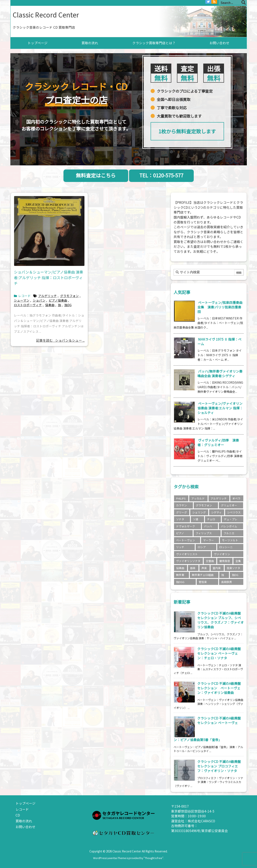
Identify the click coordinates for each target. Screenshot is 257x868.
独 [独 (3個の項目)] (223, 575)
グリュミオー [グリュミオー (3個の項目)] (229, 505)
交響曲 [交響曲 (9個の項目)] (210, 561)
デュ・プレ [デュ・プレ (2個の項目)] (231, 519)
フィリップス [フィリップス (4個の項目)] (204, 533)
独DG (68, 305)
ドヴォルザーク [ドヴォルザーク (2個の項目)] (186, 526)
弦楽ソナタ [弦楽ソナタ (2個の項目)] (233, 568)
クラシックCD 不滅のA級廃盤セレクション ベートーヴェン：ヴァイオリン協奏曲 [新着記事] (219, 688)
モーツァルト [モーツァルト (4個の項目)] (230, 540)
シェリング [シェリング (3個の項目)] (199, 512)
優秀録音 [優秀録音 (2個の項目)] (225, 561)
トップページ (26, 803)
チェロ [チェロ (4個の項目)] (211, 519)
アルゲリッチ (48, 296)
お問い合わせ (26, 827)
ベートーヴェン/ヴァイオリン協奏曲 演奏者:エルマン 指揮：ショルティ (220, 408)
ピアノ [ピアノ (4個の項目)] (180, 533)
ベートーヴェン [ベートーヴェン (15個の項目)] (186, 540)
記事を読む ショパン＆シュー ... (60, 340)
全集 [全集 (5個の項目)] (238, 561)
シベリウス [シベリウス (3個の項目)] (234, 512)
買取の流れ (24, 821)
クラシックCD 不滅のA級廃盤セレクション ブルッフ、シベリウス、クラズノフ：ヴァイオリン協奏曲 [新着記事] (220, 620)
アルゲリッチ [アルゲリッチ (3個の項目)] (219, 498)
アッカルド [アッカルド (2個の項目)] (198, 498)
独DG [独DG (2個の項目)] (235, 575)
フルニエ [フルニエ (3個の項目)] (229, 533)
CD (18, 815)
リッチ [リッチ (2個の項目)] (180, 547)
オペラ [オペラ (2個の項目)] (236, 498)
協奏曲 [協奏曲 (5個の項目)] (180, 568)
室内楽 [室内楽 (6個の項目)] (217, 568)
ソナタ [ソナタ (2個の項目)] (180, 519)
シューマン (22, 300)
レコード (24, 296)
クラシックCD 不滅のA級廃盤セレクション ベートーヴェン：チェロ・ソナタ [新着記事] (219, 653)
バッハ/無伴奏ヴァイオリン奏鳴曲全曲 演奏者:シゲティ (220, 374)
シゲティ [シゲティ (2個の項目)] (216, 512)
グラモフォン (69, 296)
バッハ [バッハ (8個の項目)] (208, 526)
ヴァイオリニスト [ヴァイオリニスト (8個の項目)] (187, 554)
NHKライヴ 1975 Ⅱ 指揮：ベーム (220, 342)
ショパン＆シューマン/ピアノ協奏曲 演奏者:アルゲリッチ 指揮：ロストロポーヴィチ (49, 277)
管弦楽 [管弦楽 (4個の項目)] (203, 582)
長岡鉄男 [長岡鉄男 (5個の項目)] (227, 582)
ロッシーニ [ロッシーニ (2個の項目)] (226, 547)
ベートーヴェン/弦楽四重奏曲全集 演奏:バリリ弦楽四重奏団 (220, 307)
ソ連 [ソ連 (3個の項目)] (196, 519)
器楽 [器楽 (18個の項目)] (193, 568)
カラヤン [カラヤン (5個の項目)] (181, 505)
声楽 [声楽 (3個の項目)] (204, 568)
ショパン (39, 300)
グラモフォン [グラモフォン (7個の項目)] (204, 505)
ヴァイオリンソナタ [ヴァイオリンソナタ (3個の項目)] (188, 561)
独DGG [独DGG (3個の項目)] (180, 582)
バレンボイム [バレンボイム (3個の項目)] (229, 526)
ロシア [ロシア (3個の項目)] (202, 547)
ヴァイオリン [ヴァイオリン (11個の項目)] (222, 554)
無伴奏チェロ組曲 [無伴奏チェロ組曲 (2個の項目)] (203, 575)
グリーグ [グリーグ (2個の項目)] (181, 512)
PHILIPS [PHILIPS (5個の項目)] (181, 498)
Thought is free (153, 858)
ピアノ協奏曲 (58, 300)
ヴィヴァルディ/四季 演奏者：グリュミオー (218, 443)
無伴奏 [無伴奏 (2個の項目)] (180, 575)
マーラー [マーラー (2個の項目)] (208, 540)
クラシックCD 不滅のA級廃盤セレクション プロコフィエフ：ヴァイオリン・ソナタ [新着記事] (219, 766)
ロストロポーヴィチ (28, 305)
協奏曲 (50, 305)
